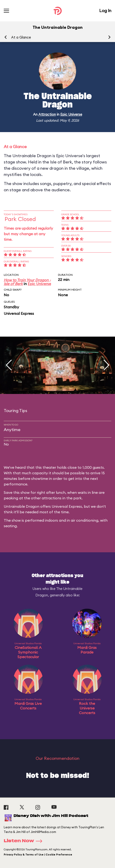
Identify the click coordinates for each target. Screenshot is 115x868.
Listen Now (24, 841)
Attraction (47, 114)
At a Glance (21, 37)
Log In (105, 11)
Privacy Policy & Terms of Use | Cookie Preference (38, 855)
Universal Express (19, 313)
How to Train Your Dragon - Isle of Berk (27, 282)
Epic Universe (71, 114)
